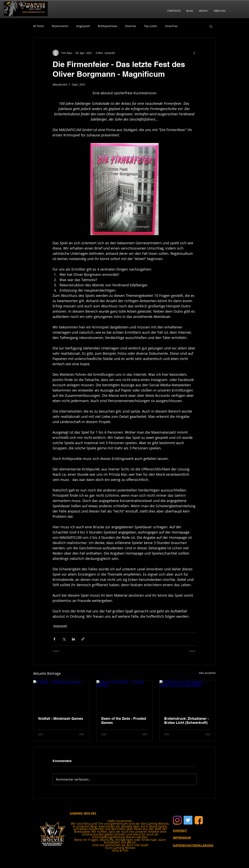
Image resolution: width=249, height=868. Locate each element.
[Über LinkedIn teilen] (73, 639)
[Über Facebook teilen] (54, 639)
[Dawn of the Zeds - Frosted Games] (125, 696)
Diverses (131, 26)
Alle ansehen (207, 673)
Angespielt (83, 26)
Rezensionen (60, 26)
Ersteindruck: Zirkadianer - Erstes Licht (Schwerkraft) (186, 721)
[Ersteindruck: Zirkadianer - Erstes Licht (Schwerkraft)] (188, 696)
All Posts (39, 26)
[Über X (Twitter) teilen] (64, 639)
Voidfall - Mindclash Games (60, 718)
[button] (211, 26)
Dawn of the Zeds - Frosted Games (124, 721)
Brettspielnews (108, 26)
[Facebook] (199, 820)
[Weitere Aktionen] (194, 53)
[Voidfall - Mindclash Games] (61, 696)
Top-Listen (151, 26)
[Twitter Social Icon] (188, 820)
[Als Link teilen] (83, 639)
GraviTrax (171, 26)
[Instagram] (177, 820)
